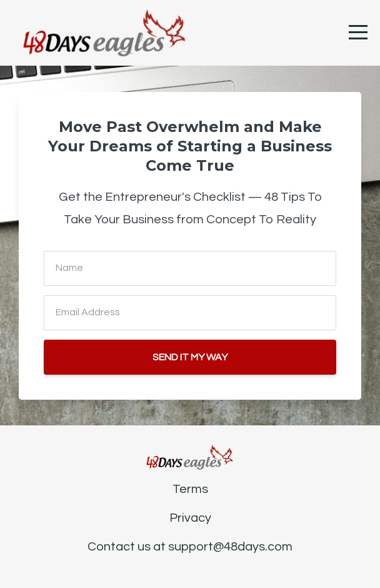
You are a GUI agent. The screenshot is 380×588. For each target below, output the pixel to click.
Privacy (190, 518)
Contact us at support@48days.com (190, 547)
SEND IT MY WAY (190, 357)
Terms (190, 489)
